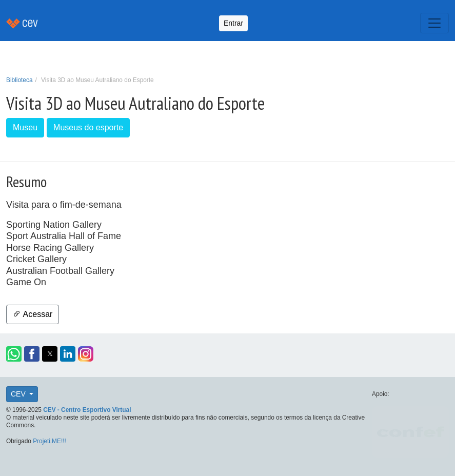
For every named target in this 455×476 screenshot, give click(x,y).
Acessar (33, 314)
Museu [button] (25, 127)
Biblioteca (19, 80)
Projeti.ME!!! (50, 441)
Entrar (233, 23)
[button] (14, 354)
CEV (19, 394)
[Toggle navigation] (434, 23)
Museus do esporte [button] (88, 127)
